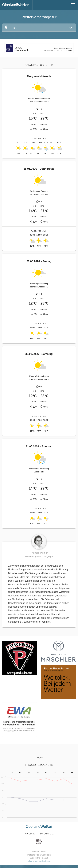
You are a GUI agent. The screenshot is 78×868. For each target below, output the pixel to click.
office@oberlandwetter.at (39, 861)
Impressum (30, 834)
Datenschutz (47, 834)
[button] (39, 28)
